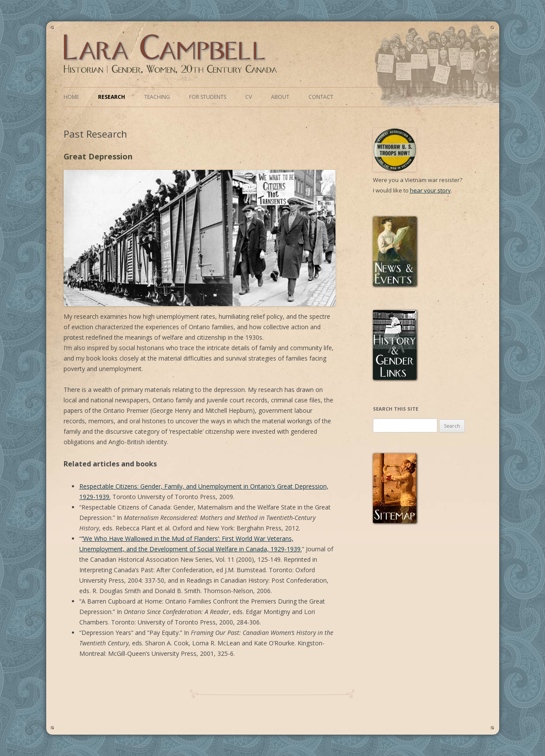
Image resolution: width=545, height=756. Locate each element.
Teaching (157, 97)
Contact (321, 97)
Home (71, 97)
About (280, 97)
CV (249, 97)
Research (112, 97)
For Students (208, 97)
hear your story (430, 190)
